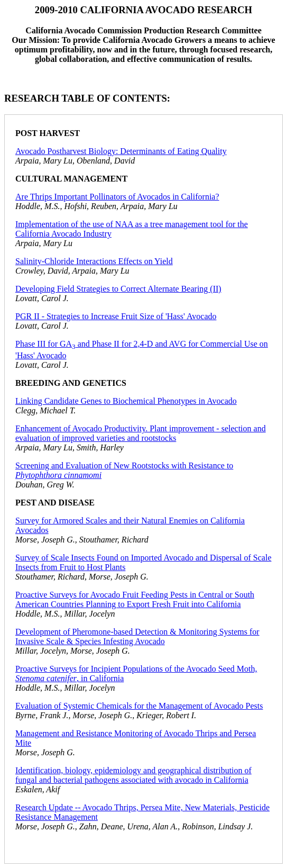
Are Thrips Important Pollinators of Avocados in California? (117, 197)
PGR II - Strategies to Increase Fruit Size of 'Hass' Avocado (116, 316)
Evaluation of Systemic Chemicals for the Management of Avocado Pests (139, 706)
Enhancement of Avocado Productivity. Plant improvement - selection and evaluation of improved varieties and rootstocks (141, 433)
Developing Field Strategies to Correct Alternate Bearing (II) (118, 289)
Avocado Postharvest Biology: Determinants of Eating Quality (121, 151)
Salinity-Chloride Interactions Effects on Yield (94, 261)
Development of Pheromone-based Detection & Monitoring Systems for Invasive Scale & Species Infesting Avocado (137, 636)
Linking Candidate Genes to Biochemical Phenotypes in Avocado (126, 401)
